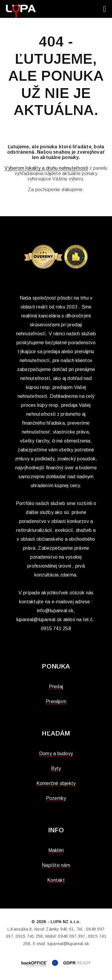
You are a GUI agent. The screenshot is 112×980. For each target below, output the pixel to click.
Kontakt (56, 880)
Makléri (56, 850)
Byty (56, 768)
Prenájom (56, 701)
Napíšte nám (56, 865)
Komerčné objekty (56, 783)
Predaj (56, 687)
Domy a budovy (56, 754)
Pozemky (56, 798)
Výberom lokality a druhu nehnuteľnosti (46, 168)
